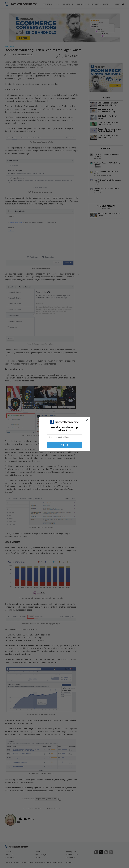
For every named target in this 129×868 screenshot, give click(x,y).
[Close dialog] (87, 420)
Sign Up (65, 445)
